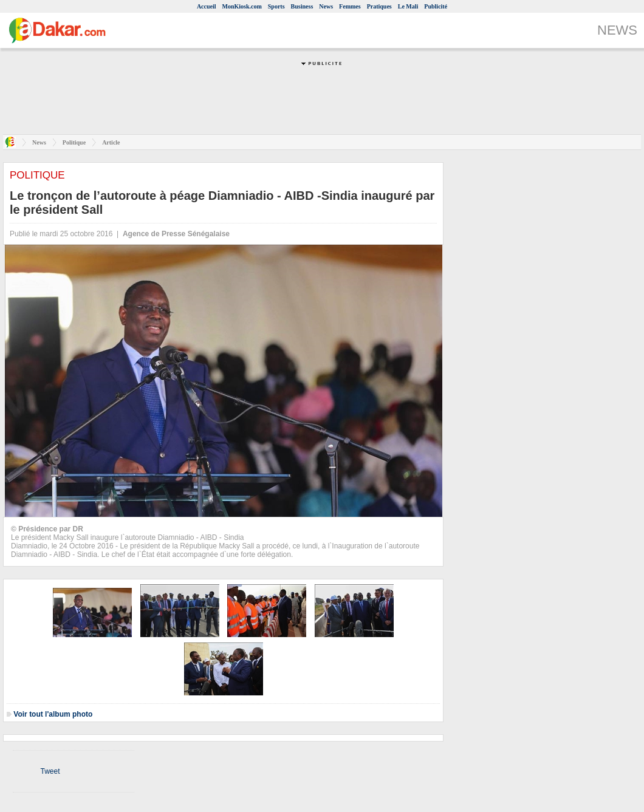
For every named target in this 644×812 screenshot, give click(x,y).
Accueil (207, 6)
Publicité (436, 6)
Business (302, 6)
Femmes (350, 6)
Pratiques (379, 6)
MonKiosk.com (242, 6)
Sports (276, 6)
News (326, 6)
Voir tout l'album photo (53, 714)
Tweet (50, 771)
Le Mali (408, 6)
